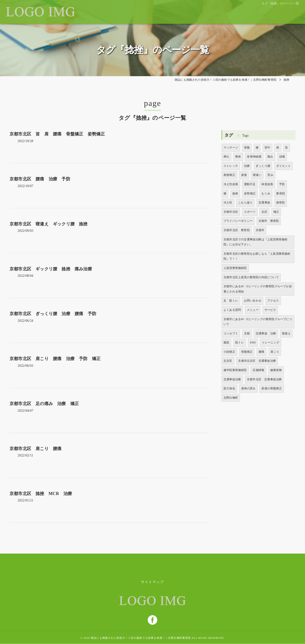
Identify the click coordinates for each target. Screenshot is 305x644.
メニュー (253, 310)
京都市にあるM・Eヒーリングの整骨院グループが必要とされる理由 (258, 289)
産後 (244, 175)
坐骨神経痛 (254, 157)
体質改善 (267, 184)
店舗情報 (258, 370)
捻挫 (235, 193)
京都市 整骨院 (269, 221)
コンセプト (231, 333)
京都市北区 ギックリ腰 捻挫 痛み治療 (51, 269)
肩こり (275, 352)
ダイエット (283, 166)
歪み (270, 175)
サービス (270, 310)
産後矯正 (229, 175)
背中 (267, 148)
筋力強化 (229, 388)
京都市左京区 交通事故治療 (257, 361)
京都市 (260, 230)
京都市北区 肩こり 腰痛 (38, 449)
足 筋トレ (231, 301)
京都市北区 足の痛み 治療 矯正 (44, 404)
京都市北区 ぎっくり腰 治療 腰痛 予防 (53, 314)
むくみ (266, 193)
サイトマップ (152, 582)
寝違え (286, 333)
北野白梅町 (231, 398)
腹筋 (226, 342)
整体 (238, 157)
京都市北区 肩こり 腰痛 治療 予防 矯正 (57, 359)
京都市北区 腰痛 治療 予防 (40, 179)
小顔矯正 (229, 352)
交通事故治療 (232, 379)
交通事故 (264, 203)
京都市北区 (231, 212)
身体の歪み (248, 388)
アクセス (273, 301)
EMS (253, 342)
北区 (264, 212)
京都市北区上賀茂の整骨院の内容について (251, 277)
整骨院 (281, 193)
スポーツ (250, 212)
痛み (270, 157)
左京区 (228, 361)
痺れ (226, 157)
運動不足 (250, 184)
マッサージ (231, 148)
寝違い (257, 175)
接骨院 (281, 203)
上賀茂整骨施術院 (235, 268)
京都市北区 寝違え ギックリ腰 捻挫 (49, 224)
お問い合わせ (253, 301)
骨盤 (247, 148)
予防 (282, 184)
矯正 (276, 212)
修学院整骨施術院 (235, 370)
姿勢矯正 (250, 193)
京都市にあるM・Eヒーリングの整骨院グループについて (258, 322)
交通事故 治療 (266, 333)
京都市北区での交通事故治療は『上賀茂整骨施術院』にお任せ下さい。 (255, 242)
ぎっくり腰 (263, 166)
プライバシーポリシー (238, 221)
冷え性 (228, 203)
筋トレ (240, 342)
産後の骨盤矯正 (272, 388)
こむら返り (245, 203)
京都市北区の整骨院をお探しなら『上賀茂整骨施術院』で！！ (257, 256)
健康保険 (276, 370)
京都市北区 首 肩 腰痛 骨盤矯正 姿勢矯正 (57, 134)
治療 (247, 166)
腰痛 (261, 352)
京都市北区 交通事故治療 (264, 379)
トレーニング (271, 342)
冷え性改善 (231, 184)
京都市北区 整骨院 (237, 230)
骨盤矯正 (247, 352)
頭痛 (282, 157)
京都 (247, 333)
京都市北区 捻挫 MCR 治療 (41, 494)
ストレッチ (231, 166)
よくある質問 (232, 310)
